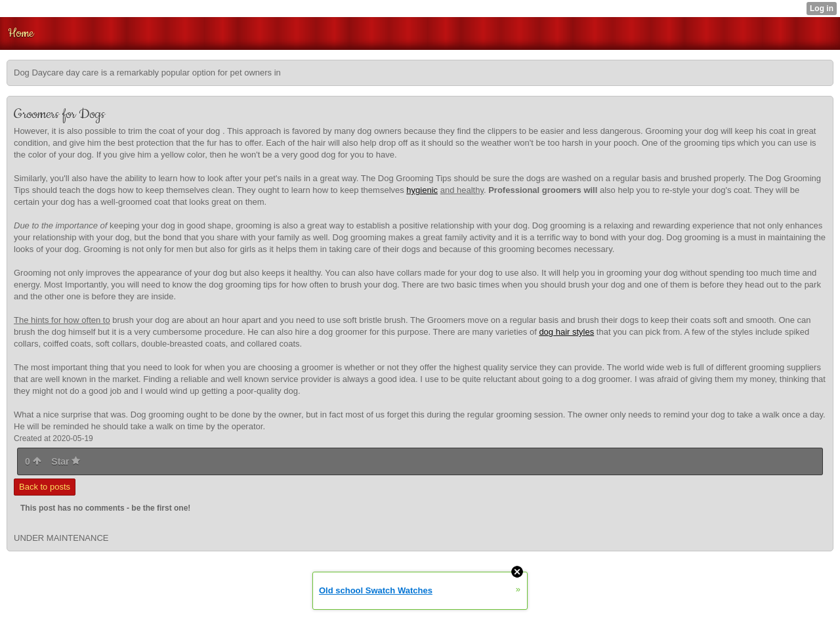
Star (66, 461)
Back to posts (45, 487)
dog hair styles (566, 332)
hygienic (422, 190)
